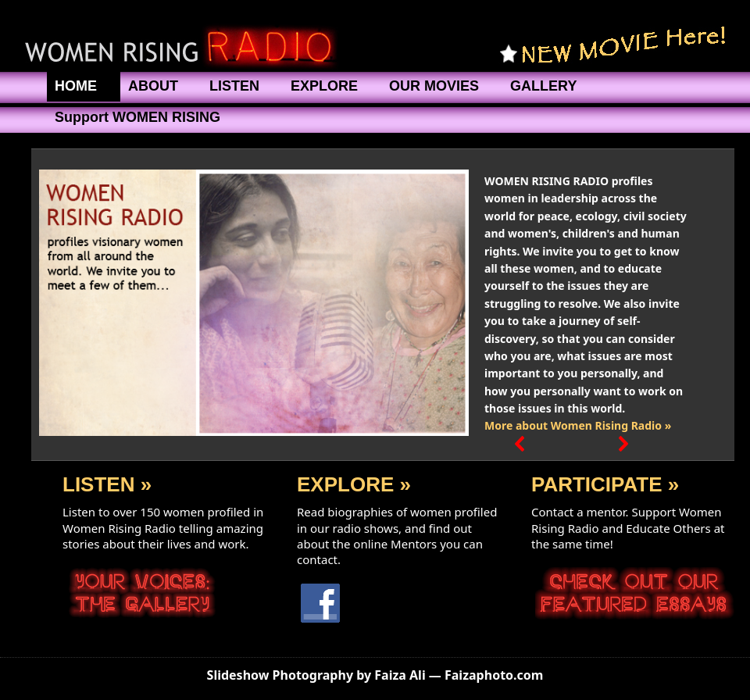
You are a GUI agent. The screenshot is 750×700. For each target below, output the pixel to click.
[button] (520, 303)
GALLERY (543, 86)
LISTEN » (107, 484)
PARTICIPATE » (605, 484)
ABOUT (153, 86)
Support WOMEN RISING (137, 117)
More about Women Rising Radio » (578, 425)
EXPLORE (324, 86)
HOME (76, 86)
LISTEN (234, 86)
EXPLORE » (354, 484)
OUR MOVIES (434, 86)
